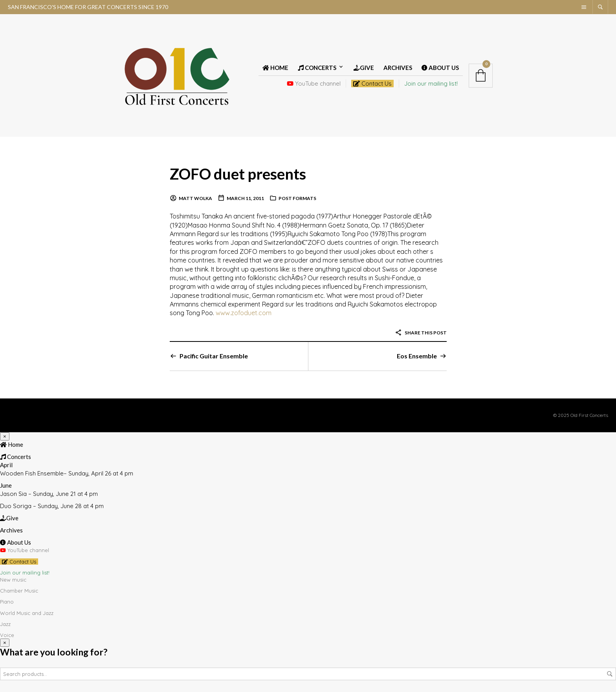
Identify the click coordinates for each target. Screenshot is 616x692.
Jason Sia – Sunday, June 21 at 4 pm (49, 494)
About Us (440, 68)
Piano (7, 602)
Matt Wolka (195, 198)
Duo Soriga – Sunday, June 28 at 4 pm (52, 506)
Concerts (317, 68)
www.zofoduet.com (244, 313)
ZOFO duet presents (240, 173)
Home (275, 68)
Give (364, 68)
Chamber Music (19, 591)
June (6, 485)
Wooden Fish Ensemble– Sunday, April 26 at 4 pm (67, 473)
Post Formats (297, 198)
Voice (7, 635)
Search (610, 674)
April (6, 465)
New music (13, 580)
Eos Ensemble (417, 356)
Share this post (421, 333)
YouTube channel (314, 84)
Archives (398, 68)
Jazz (5, 624)
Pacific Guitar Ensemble (214, 356)
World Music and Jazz (27, 613)
